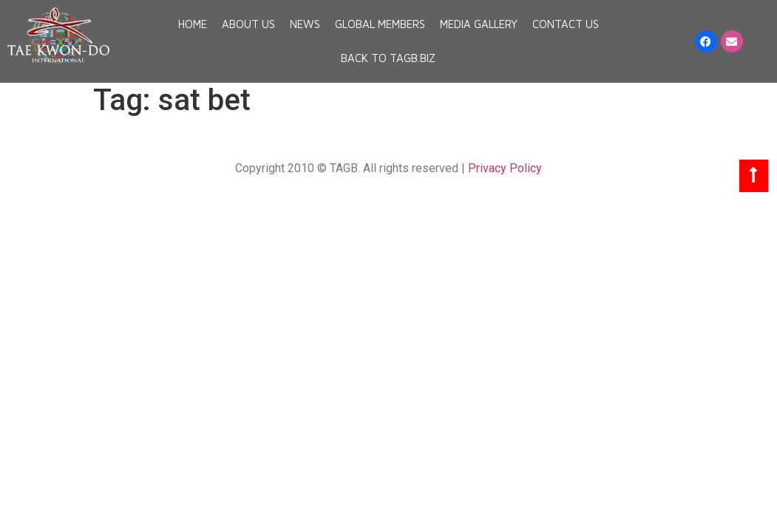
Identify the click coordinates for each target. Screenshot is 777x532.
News (305, 24)
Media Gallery (479, 24)
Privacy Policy (505, 168)
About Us (248, 24)
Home (193, 24)
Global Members (380, 24)
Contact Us (566, 24)
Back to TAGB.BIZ (388, 58)
